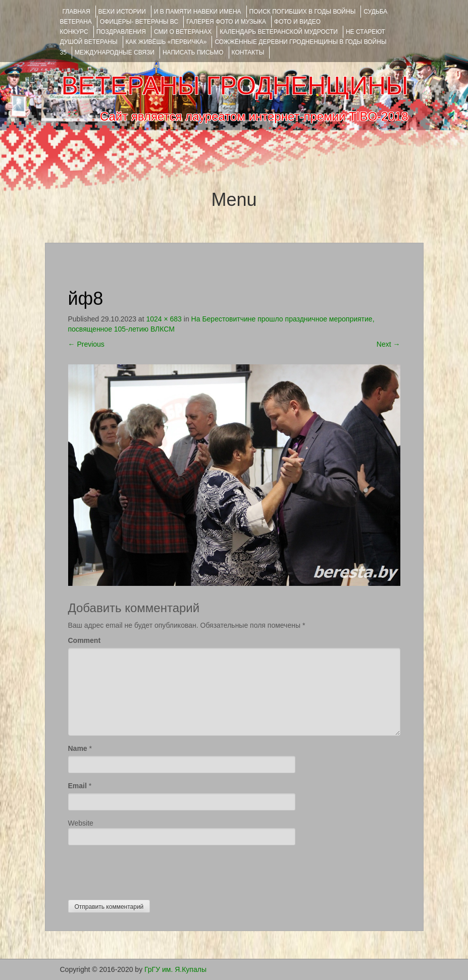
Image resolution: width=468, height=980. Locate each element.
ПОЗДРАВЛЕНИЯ (121, 32)
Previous (86, 344)
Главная (76, 12)
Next (388, 344)
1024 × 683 (164, 319)
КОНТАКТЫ (248, 52)
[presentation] (145, 870)
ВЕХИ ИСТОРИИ (122, 12)
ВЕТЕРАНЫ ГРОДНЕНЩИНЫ (235, 86)
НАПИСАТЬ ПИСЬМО (193, 52)
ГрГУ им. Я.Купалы (175, 969)
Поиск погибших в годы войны (303, 12)
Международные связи (115, 52)
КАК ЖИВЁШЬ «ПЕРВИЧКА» (166, 42)
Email (77, 786)
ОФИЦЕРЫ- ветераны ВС (139, 22)
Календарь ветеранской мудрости (279, 32)
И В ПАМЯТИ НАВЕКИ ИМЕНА (198, 12)
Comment (85, 640)
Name (78, 748)
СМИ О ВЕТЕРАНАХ (183, 32)
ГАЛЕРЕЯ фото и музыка (226, 22)
